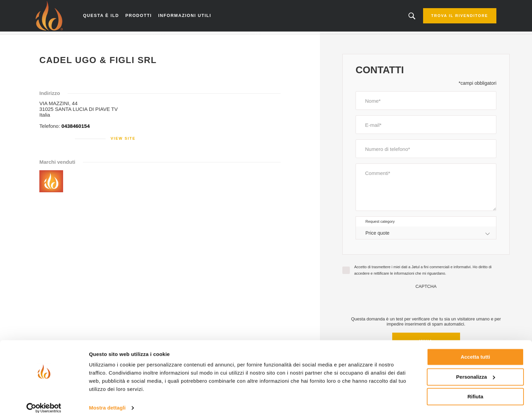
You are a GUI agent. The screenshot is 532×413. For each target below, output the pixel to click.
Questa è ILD (109, 17)
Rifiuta (476, 388)
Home (50, 40)
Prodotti (145, 17)
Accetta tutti (476, 349)
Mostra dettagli (107, 400)
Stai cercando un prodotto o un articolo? (403, 17)
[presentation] (426, 304)
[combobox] (426, 235)
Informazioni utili (189, 17)
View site (123, 141)
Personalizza (476, 368)
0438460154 (75, 128)
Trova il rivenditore (451, 17)
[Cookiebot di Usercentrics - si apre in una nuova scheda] (44, 400)
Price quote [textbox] (377, 235)
